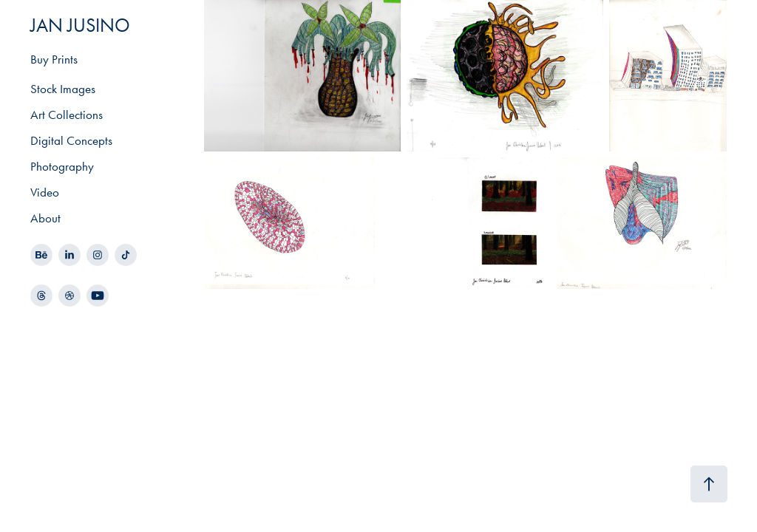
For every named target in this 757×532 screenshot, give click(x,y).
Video (45, 192)
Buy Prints (54, 59)
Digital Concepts (71, 140)
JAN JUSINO (80, 25)
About (45, 218)
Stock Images (63, 89)
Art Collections (67, 115)
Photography (62, 166)
